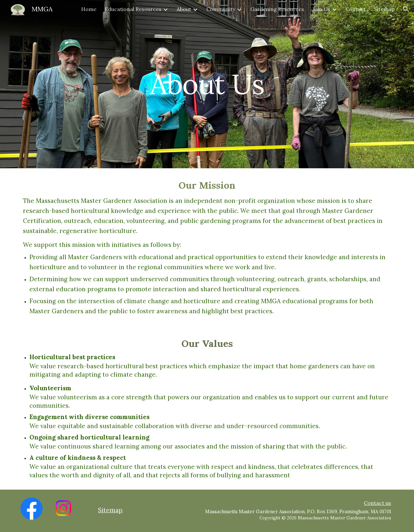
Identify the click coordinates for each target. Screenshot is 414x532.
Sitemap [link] (384, 9)
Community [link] (221, 9)
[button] (406, 9)
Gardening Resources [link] (277, 9)
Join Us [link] (321, 9)
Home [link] (89, 9)
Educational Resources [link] (133, 9)
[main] (207, 84)
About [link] (184, 9)
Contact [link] (356, 9)
